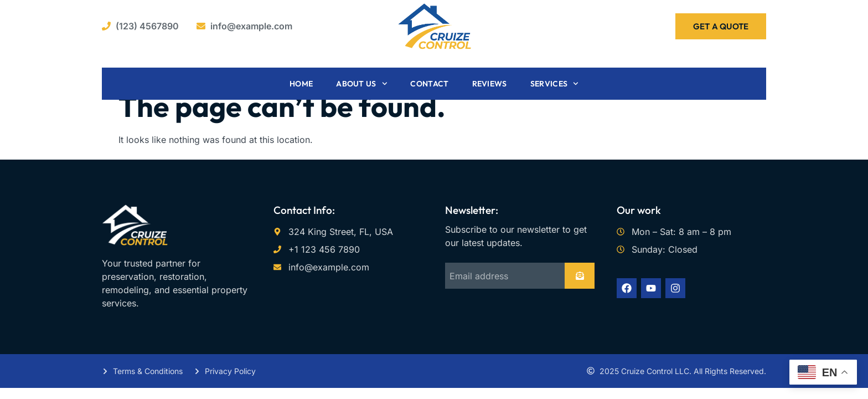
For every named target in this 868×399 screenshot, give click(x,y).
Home (301, 84)
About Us (361, 84)
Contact (429, 84)
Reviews (490, 84)
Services (554, 84)
